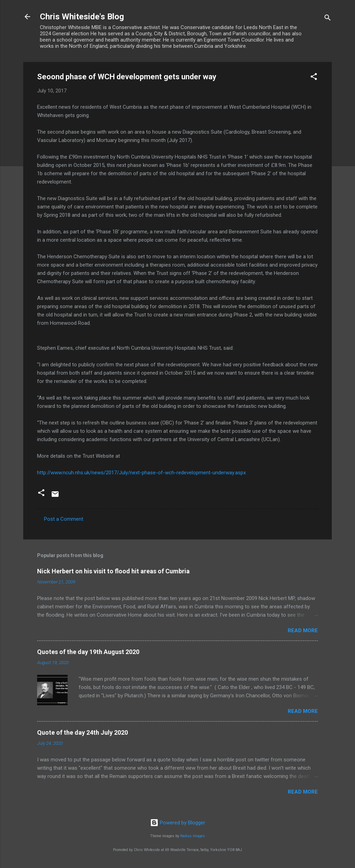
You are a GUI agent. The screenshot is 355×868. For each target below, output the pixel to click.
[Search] (328, 19)
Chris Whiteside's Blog (82, 17)
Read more (303, 630)
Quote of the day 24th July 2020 (83, 732)
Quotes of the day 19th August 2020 (88, 652)
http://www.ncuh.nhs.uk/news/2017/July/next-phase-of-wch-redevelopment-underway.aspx (141, 473)
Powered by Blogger (178, 823)
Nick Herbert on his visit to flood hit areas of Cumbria (113, 571)
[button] (314, 78)
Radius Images (193, 836)
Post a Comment (64, 519)
